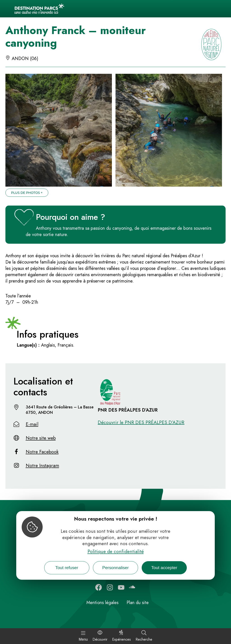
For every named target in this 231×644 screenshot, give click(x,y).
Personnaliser (115, 568)
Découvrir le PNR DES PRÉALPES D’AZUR (141, 422)
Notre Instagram (42, 466)
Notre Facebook (42, 452)
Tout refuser (67, 568)
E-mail (32, 424)
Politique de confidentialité (116, 551)
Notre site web (41, 438)
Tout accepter (164, 568)
